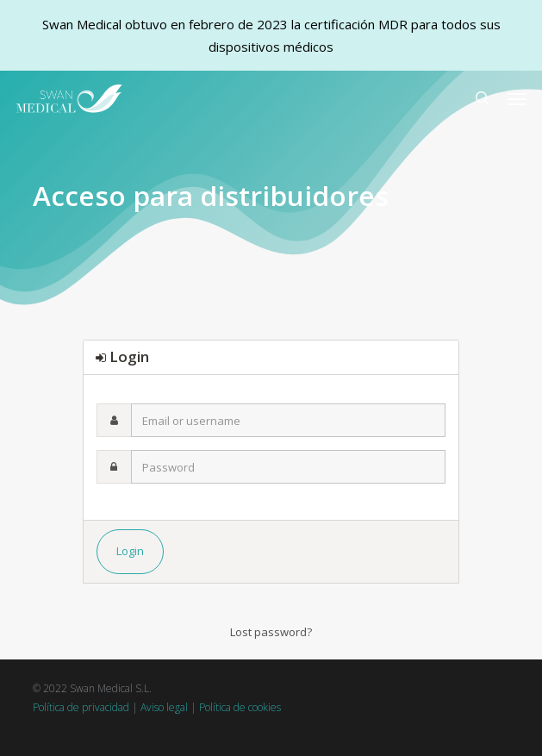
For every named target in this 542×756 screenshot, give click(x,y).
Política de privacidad (81, 707)
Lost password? (271, 632)
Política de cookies (240, 707)
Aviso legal (164, 707)
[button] (517, 98)
